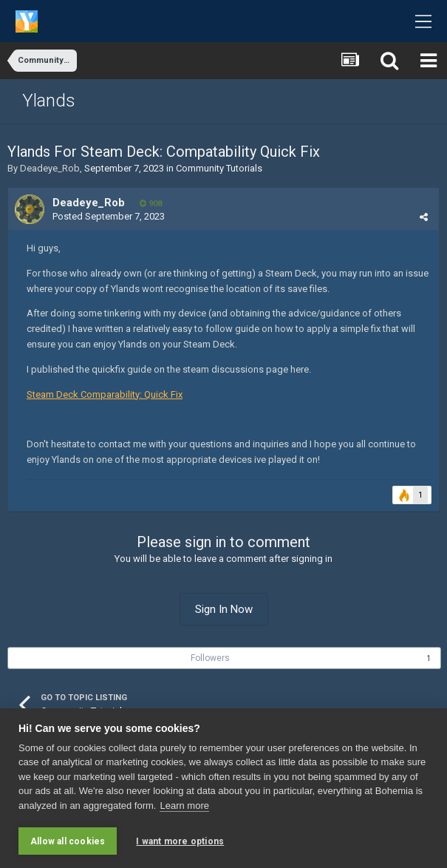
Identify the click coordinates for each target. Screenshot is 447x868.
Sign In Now (224, 609)
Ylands (49, 101)
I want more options (180, 841)
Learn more (184, 806)
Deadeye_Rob (50, 168)
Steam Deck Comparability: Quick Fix (105, 394)
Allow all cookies (68, 841)
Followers (210, 658)
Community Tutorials (219, 168)
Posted (109, 216)
